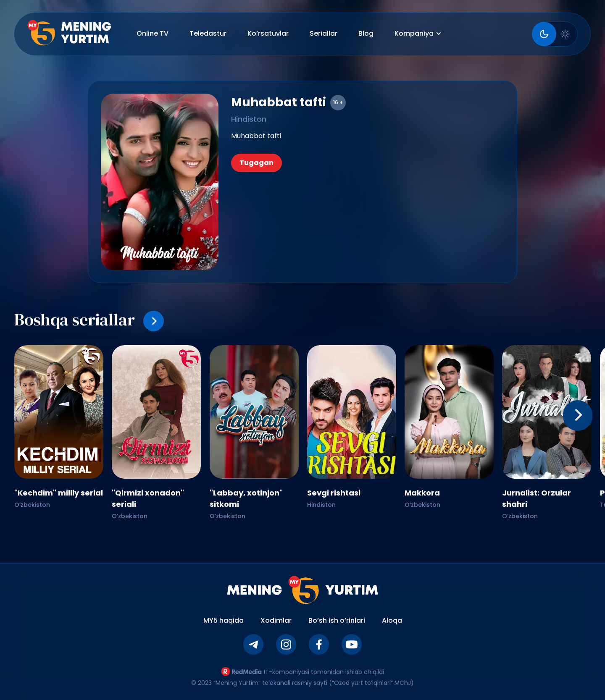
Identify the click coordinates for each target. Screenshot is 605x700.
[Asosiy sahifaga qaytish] (303, 590)
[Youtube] (352, 644)
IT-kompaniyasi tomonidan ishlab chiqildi (302, 672)
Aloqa (392, 620)
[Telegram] (253, 644)
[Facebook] (319, 644)
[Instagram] (286, 644)
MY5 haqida (224, 620)
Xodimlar (276, 620)
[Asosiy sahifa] (69, 34)
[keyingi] (578, 416)
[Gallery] (302, 432)
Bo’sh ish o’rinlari (337, 620)
